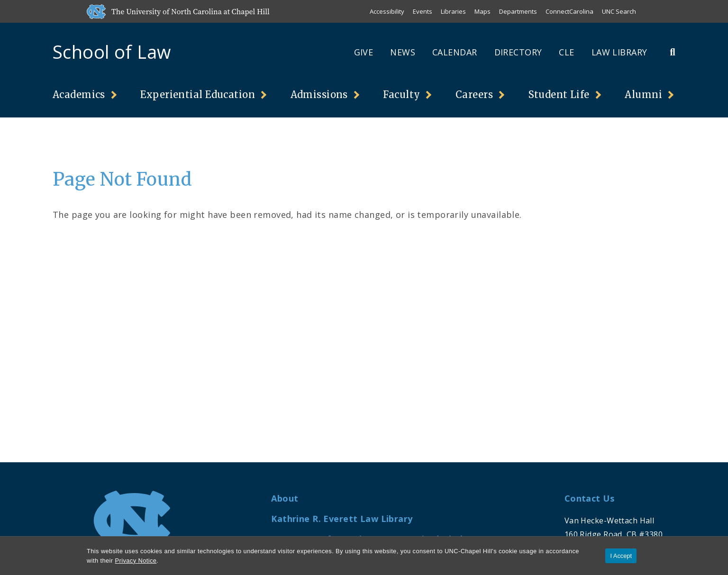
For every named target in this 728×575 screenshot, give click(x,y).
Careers (474, 94)
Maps (482, 11)
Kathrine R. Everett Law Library (342, 519)
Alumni (643, 94)
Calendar (455, 52)
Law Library (619, 52)
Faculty (401, 94)
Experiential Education (198, 94)
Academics (79, 94)
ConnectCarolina (569, 11)
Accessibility (387, 11)
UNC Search (619, 11)
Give (364, 52)
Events (423, 11)
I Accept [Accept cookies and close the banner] (621, 556)
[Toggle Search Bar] (673, 52)
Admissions (319, 94)
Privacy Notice (136, 561)
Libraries (453, 11)
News (403, 52)
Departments (518, 11)
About (285, 498)
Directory (518, 52)
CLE (566, 52)
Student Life (559, 94)
